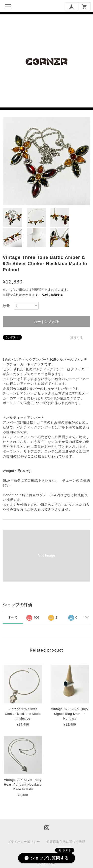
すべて (13, 618)
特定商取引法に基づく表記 (66, 842)
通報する (77, 338)
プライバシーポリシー (24, 842)
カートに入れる (46, 322)
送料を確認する (53, 295)
